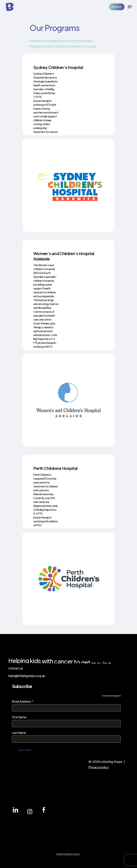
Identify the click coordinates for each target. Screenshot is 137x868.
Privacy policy (99, 767)
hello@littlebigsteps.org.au (27, 676)
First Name (19, 717)
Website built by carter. (68, 854)
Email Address (23, 701)
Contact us (16, 668)
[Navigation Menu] (130, 7)
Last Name (19, 733)
